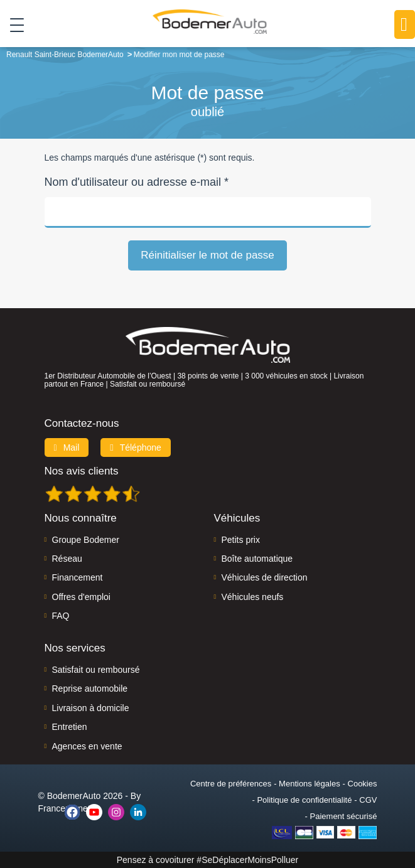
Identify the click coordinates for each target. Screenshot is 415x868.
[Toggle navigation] (12, 24)
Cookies (363, 784)
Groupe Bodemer (86, 540)
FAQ (61, 616)
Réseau (67, 559)
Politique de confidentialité (304, 800)
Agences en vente (87, 746)
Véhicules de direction (265, 577)
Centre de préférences (231, 784)
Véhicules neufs (253, 597)
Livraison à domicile (91, 708)
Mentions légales (310, 784)
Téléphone (136, 447)
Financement (78, 577)
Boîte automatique (257, 559)
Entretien (70, 727)
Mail (67, 447)
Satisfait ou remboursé (96, 670)
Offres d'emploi (81, 597)
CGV (368, 800)
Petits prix (241, 540)
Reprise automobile (90, 689)
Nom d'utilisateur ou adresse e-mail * (137, 182)
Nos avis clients (82, 471)
